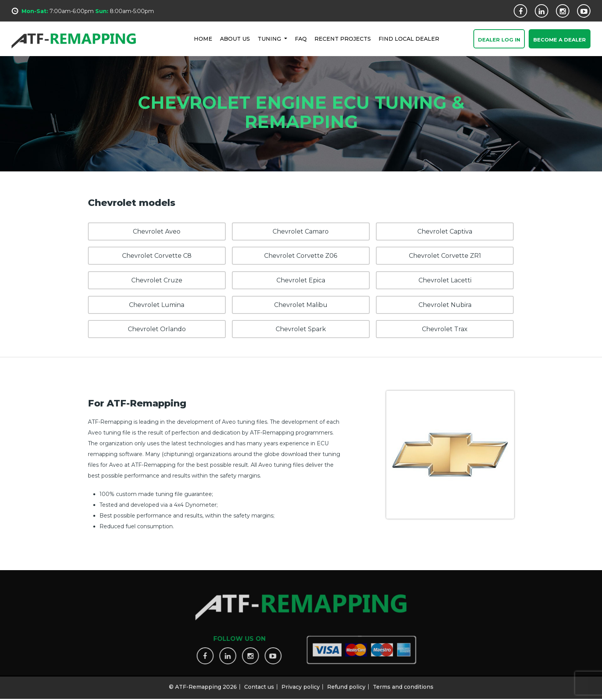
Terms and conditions (403, 683)
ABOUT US (235, 38)
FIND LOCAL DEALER (409, 38)
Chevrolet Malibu (301, 305)
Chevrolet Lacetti (445, 280)
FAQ (301, 38)
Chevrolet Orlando (157, 329)
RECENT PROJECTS (343, 38)
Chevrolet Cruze (157, 280)
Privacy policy (301, 683)
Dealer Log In (499, 40)
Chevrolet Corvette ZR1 (445, 256)
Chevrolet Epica (301, 280)
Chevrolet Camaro (301, 231)
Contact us (259, 683)
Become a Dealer (560, 40)
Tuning (270, 38)
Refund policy (346, 683)
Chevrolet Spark (301, 329)
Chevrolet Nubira (445, 305)
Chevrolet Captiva (445, 231)
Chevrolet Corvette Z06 (301, 256)
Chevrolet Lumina (157, 305)
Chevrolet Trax (445, 329)
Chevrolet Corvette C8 (157, 256)
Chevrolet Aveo (157, 231)
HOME (203, 38)
